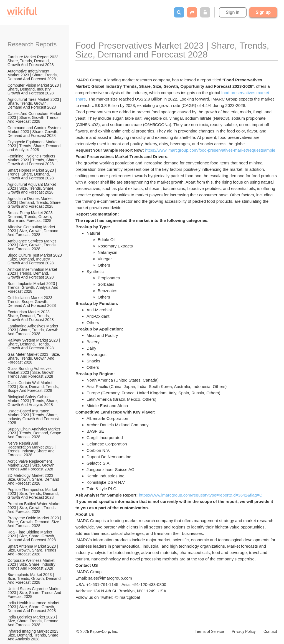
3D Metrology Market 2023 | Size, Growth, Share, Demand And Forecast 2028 (34, 479)
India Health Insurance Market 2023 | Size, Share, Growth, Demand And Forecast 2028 (34, 607)
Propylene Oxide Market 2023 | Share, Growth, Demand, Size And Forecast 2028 (35, 522)
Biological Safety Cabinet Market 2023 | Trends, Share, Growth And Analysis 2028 (33, 401)
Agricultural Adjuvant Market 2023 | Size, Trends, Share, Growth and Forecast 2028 (32, 188)
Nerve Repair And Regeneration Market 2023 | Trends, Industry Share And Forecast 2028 (32, 449)
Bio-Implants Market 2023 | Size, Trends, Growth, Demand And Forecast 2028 (35, 578)
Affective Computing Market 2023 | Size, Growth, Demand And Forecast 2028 (33, 231)
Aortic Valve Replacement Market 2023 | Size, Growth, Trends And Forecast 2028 (32, 465)
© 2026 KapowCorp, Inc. (97, 632)
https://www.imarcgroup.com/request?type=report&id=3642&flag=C (201, 495)
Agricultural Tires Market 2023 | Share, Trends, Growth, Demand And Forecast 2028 (35, 103)
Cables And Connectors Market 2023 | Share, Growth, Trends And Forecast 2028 (35, 117)
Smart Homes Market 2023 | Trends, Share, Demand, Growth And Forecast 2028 (32, 174)
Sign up (263, 12)
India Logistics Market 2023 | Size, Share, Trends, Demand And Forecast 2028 (33, 621)
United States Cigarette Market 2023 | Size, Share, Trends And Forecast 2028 (35, 593)
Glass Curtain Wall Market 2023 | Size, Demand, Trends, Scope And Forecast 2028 (34, 387)
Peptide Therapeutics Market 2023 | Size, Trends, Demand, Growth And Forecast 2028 (34, 493)
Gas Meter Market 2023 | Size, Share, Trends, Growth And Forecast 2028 (34, 358)
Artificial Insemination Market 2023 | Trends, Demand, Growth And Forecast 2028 (33, 273)
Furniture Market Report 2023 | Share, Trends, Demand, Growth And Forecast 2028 (35, 61)
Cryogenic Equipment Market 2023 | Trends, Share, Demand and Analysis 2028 (35, 146)
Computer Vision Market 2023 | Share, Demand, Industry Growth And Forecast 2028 (35, 89)
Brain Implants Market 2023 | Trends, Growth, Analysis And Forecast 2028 (33, 287)
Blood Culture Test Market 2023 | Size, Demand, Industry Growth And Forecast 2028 (35, 259)
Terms (209, 632)
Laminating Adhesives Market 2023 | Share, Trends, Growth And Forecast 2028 (33, 330)
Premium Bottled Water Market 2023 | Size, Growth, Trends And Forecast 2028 (35, 508)
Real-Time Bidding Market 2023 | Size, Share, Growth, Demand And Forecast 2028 (32, 536)
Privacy (244, 632)
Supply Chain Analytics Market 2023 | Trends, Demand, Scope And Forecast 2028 (35, 433)
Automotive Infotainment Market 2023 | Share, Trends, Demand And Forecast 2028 (33, 75)
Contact (270, 632)
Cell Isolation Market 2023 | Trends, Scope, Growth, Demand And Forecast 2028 (32, 302)
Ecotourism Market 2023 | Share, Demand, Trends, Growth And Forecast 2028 (31, 316)
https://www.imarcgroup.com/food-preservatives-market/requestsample (210, 150)
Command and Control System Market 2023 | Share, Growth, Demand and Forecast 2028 (35, 132)
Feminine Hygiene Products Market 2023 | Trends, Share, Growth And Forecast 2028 (33, 160)
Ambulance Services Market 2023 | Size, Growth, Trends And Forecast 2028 (32, 245)
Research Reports (32, 44)
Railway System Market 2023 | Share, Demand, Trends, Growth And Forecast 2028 (34, 344)
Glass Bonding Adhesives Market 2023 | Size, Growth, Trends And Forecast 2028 (32, 372)
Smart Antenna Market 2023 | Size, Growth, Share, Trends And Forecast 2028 (33, 550)
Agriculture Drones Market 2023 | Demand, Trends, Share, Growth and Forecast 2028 (35, 202)
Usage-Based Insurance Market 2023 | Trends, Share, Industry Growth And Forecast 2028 (34, 417)
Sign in (233, 12)
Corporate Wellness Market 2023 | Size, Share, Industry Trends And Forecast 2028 (32, 564)
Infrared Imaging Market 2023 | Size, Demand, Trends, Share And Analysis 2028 (35, 635)
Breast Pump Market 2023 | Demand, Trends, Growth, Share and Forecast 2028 (32, 217)
